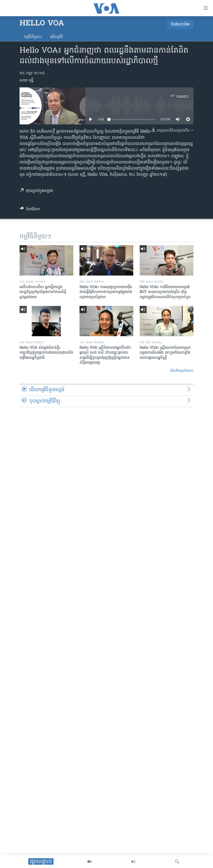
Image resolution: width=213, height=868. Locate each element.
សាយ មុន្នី (26, 81)
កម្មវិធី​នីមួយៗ (33, 37)
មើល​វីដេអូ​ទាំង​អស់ (182, 371)
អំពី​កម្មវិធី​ (56, 37)
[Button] (30, 210)
